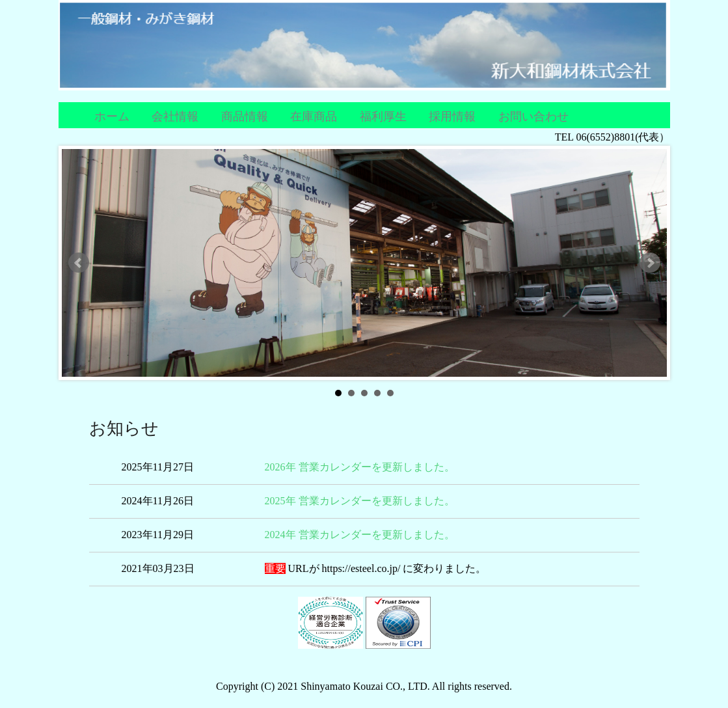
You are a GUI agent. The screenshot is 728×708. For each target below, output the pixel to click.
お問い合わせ (533, 116)
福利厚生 (383, 116)
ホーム (112, 116)
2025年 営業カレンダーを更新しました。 (360, 501)
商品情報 (245, 116)
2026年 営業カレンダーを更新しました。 (360, 467)
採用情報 (452, 116)
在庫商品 (314, 116)
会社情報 (175, 116)
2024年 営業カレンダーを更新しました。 (360, 535)
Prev (79, 263)
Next (650, 263)
